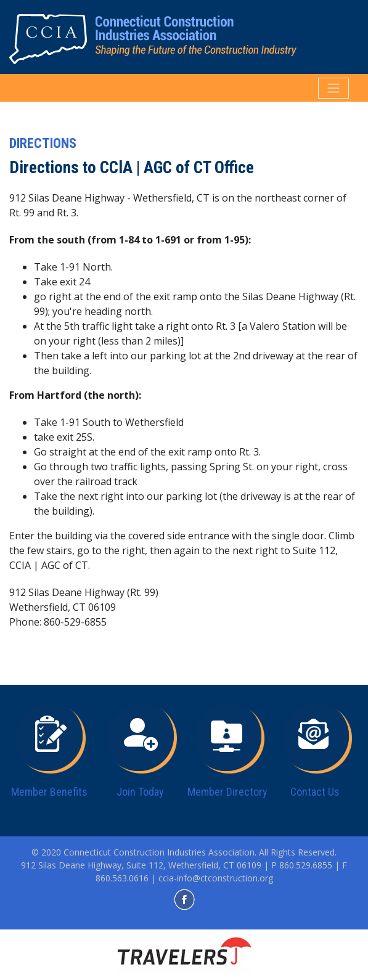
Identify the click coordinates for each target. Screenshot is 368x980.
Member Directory (227, 792)
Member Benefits (49, 792)
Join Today (140, 792)
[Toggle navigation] (333, 88)
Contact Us (315, 792)
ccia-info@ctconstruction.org (216, 878)
